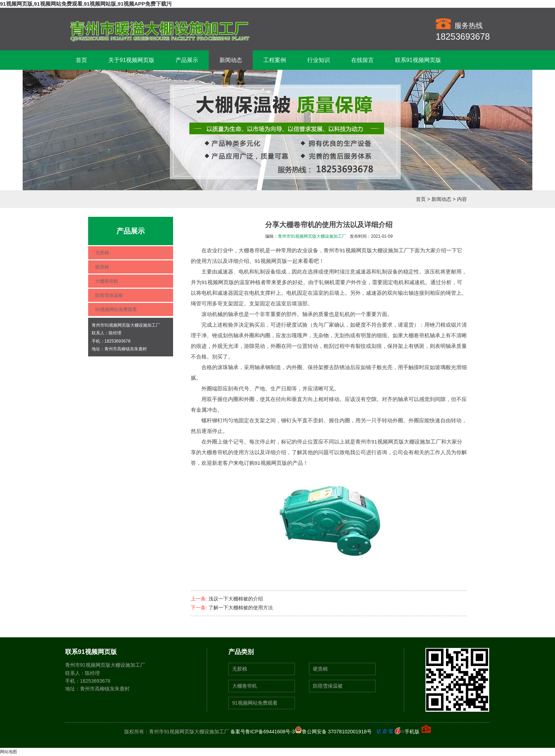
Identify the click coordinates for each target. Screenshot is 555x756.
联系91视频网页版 (418, 60)
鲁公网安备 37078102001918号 (333, 732)
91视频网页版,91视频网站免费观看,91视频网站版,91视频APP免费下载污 (86, 4)
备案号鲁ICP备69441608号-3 (263, 732)
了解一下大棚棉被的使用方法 (241, 608)
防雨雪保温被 (109, 295)
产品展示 (187, 60)
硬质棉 (102, 267)
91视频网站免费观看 (116, 309)
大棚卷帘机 (107, 281)
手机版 (412, 732)
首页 (81, 60)
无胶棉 (102, 253)
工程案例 (275, 60)
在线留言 (362, 60)
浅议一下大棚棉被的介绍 (236, 599)
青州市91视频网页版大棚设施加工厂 (312, 236)
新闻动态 (231, 60)
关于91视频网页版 (131, 60)
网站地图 (8, 752)
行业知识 (319, 60)
